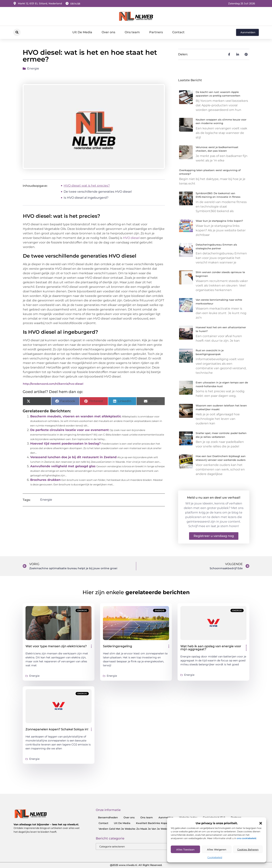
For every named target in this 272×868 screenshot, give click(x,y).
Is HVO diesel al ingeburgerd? (86, 198)
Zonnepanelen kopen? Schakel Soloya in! (57, 729)
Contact (178, 32)
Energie (33, 68)
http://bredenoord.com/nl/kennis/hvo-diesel (53, 384)
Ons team (132, 32)
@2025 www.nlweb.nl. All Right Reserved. (136, 865)
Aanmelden (166, 817)
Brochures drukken (45, 480)
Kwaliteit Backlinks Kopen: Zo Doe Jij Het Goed (166, 823)
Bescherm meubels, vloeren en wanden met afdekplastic (76, 416)
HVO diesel (131, 238)
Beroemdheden (108, 817)
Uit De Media (82, 32)
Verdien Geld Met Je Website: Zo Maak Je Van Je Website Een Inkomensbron (147, 829)
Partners (156, 32)
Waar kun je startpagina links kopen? (219, 221)
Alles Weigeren (217, 849)
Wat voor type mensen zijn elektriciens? (56, 646)
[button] (261, 823)
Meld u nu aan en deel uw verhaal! (214, 498)
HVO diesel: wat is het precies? (87, 186)
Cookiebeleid (215, 857)
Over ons (108, 32)
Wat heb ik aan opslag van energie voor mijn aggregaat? (211, 648)
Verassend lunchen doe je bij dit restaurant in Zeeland (73, 457)
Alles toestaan (185, 849)
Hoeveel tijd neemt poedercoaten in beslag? (65, 444)
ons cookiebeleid (246, 838)
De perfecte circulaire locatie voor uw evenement (70, 430)
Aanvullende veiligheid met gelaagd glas (63, 466)
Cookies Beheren (248, 849)
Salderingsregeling (117, 646)
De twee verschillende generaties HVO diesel (98, 192)
